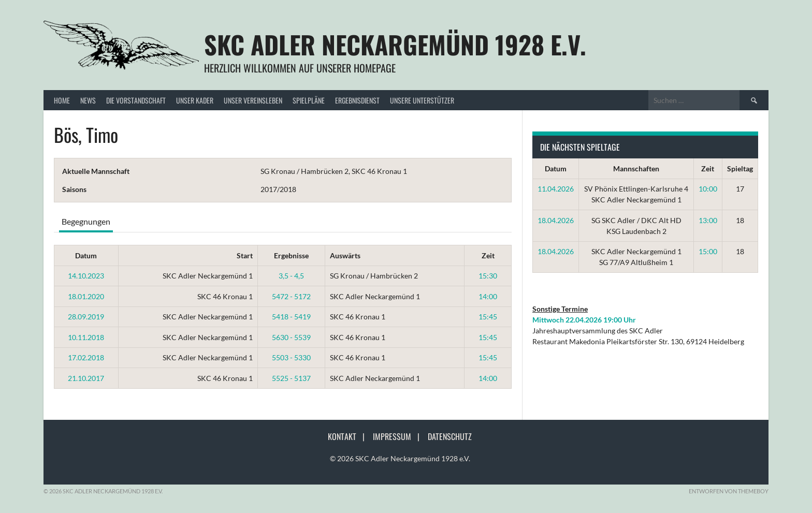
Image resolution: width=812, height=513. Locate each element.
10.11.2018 (86, 337)
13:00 (708, 220)
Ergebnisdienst (357, 100)
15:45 (488, 317)
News (88, 100)
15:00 (708, 251)
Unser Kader (195, 100)
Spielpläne (309, 100)
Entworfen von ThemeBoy (729, 491)
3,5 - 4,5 (291, 276)
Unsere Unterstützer (422, 100)
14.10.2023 (86, 276)
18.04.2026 (556, 220)
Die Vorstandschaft (136, 100)
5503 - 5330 (291, 357)
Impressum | (399, 436)
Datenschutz (450, 436)
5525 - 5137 (291, 378)
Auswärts (345, 255)
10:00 (708, 189)
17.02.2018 (86, 357)
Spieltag (740, 168)
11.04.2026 (556, 189)
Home (62, 100)
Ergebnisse (291, 255)
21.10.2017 (86, 378)
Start (245, 255)
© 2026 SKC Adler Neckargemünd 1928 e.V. (400, 458)
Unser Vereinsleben (253, 100)
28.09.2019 (86, 317)
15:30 (488, 276)
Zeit (488, 255)
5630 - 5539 (291, 337)
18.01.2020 (86, 296)
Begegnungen (86, 221)
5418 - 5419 (291, 317)
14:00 (488, 296)
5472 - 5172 (291, 296)
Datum (86, 255)
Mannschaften (636, 168)
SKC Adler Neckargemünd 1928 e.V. (395, 44)
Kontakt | (349, 436)
